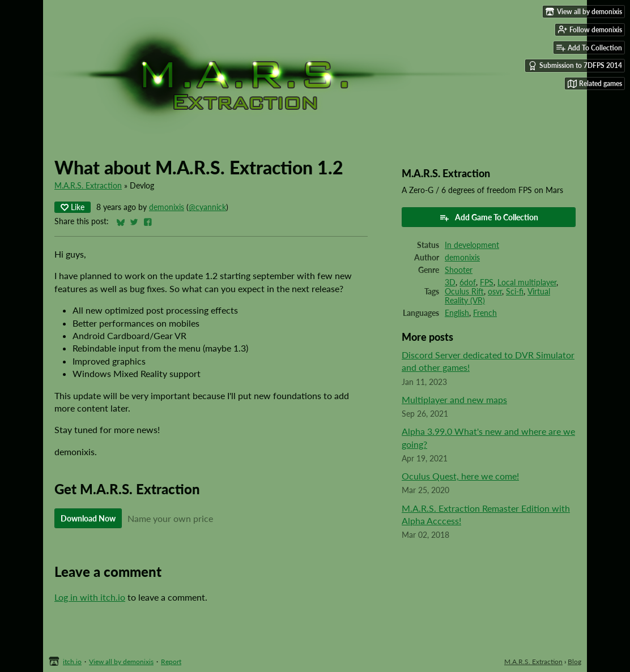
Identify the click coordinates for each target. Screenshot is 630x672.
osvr (495, 292)
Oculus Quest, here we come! (460, 476)
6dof (468, 283)
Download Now (88, 518)
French (485, 313)
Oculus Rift (464, 292)
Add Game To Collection (489, 217)
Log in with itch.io (90, 597)
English (457, 313)
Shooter (459, 270)
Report (171, 662)
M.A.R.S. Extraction (88, 186)
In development (472, 245)
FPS (487, 283)
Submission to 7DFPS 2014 (575, 66)
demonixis (167, 207)
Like (73, 207)
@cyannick (207, 207)
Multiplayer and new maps (454, 399)
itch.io (72, 662)
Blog (574, 662)
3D (450, 283)
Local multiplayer (527, 283)
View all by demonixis (121, 662)
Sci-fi (515, 292)
